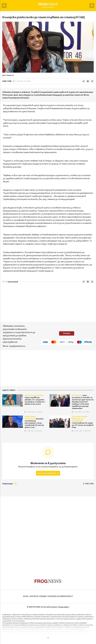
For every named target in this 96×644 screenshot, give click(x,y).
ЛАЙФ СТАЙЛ (7, 81)
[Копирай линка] (84, 81)
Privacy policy (63, 607)
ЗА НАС (26, 596)
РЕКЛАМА (43, 596)
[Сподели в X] (92, 81)
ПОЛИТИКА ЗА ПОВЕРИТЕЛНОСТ (60, 596)
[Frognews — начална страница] (48, 6)
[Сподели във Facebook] (88, 81)
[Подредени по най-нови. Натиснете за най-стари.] (88, 484)
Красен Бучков (13, 282)
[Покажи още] (48, 638)
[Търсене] (4, 6)
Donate (67, 333)
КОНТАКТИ (34, 596)
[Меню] (92, 6)
